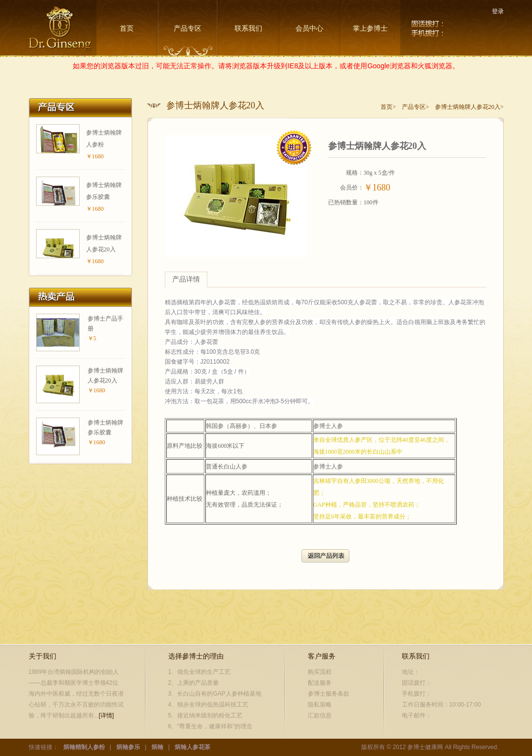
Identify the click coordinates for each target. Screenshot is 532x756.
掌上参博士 (370, 28)
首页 (127, 28)
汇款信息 (320, 715)
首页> (388, 107)
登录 (498, 11)
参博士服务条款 (329, 694)
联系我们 (248, 28)
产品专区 (188, 28)
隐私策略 (320, 705)
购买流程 (320, 672)
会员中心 (309, 28)
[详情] (107, 715)
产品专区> (415, 107)
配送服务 (320, 683)
